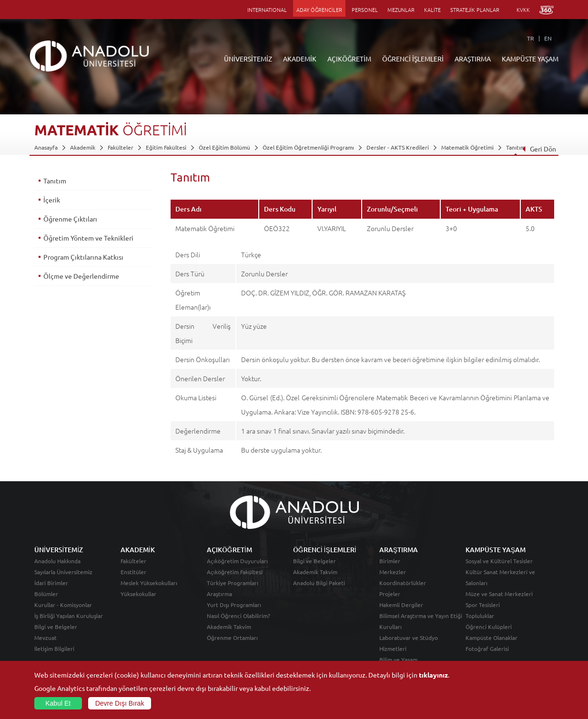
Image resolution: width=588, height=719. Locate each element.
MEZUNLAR (401, 10)
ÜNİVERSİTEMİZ (248, 59)
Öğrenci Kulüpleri (489, 627)
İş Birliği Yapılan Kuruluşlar (69, 616)
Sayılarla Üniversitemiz (63, 572)
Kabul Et (58, 703)
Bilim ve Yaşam (398, 659)
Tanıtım (516, 147)
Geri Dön (539, 149)
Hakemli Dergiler (401, 605)
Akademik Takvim (229, 627)
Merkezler (393, 572)
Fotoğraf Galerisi (487, 648)
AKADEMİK (300, 59)
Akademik (83, 147)
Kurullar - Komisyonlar (63, 605)
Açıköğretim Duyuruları (237, 561)
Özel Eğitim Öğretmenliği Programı (308, 147)
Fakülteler (121, 147)
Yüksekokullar (138, 594)
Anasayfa (46, 147)
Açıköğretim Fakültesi (235, 572)
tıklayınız (433, 675)
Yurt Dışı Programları (234, 605)
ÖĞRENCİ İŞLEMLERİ (413, 59)
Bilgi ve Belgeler (56, 627)
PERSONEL (365, 10)
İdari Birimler (51, 583)
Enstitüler (133, 572)
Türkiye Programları (233, 583)
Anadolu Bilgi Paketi (319, 583)
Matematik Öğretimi (467, 147)
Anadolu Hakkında (57, 561)
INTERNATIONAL (267, 10)
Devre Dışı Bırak (120, 703)
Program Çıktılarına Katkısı (83, 257)
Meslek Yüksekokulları (149, 583)
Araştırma (219, 594)
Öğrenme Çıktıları (70, 219)
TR (531, 38)
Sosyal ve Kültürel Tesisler (499, 561)
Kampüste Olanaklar (492, 638)
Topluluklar (480, 616)
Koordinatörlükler (403, 583)
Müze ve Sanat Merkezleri (499, 594)
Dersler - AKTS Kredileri (398, 147)
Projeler (390, 594)
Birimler (390, 561)
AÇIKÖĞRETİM (349, 59)
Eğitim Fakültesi (166, 147)
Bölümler (46, 594)
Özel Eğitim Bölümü (224, 147)
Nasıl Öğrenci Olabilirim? (238, 616)
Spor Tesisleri (483, 605)
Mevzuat (46, 638)
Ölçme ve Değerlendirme (81, 276)
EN (548, 38)
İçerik (52, 200)
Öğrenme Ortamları (232, 638)
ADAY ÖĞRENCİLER (319, 10)
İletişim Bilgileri (54, 648)
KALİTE (432, 10)
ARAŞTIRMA (473, 59)
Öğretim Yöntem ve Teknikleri (88, 238)
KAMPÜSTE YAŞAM (530, 59)
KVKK (523, 10)
